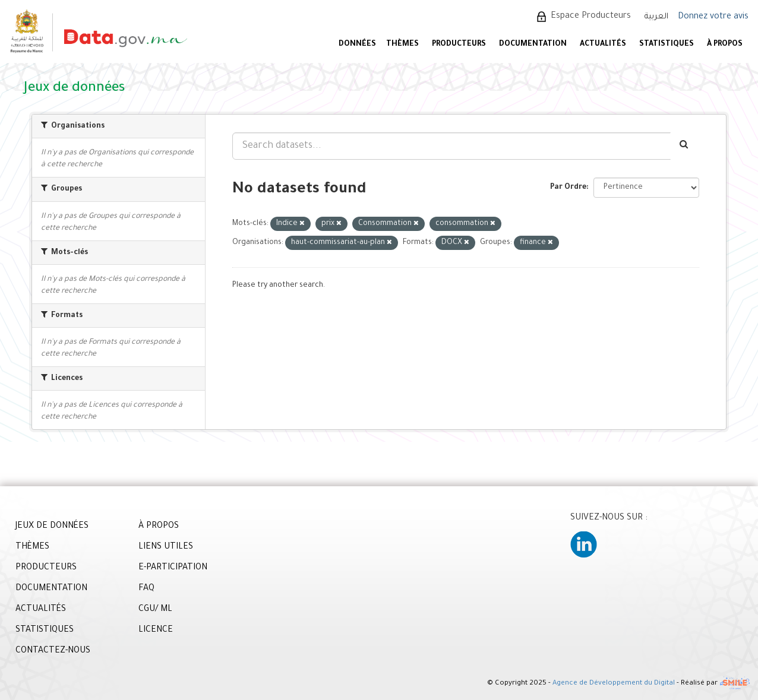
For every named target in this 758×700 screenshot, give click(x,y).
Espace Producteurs (591, 17)
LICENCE (156, 631)
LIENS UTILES (166, 547)
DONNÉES (357, 45)
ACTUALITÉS (603, 45)
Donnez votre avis (713, 17)
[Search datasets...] (451, 146)
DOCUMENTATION (533, 45)
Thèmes (402, 45)
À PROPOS (725, 45)
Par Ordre (568, 188)
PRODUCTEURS (459, 45)
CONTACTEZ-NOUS (53, 651)
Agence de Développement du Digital (614, 684)
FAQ (146, 589)
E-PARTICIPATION (173, 568)
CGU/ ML (155, 610)
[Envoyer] (685, 146)
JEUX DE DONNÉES (52, 527)
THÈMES (32, 547)
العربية (656, 17)
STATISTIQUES (667, 45)
